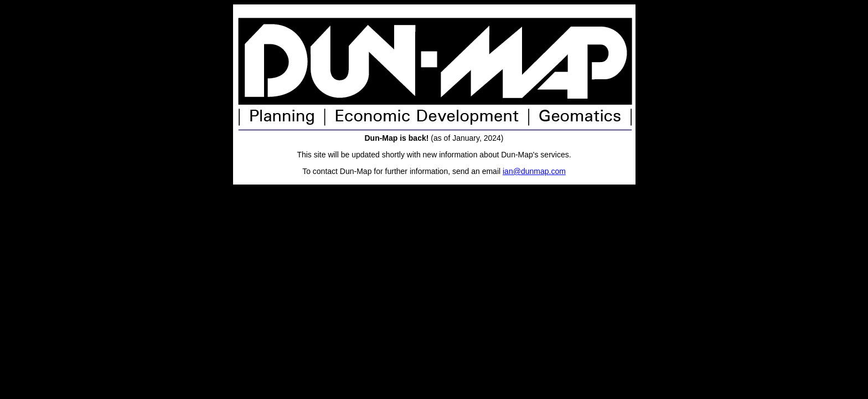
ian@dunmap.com (534, 171)
